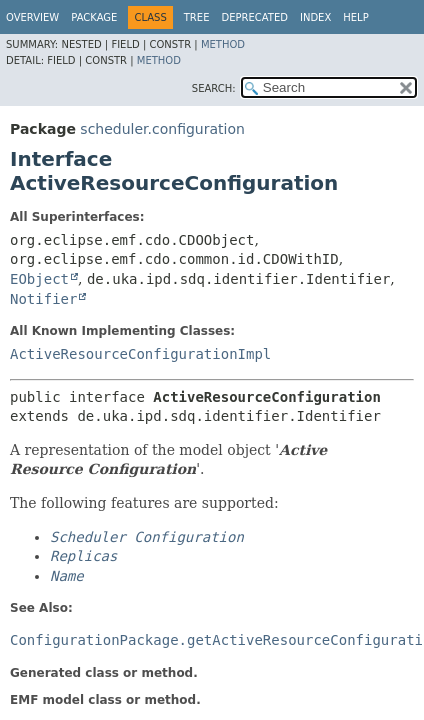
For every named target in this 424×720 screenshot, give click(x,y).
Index (315, 17)
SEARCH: (214, 88)
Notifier (43, 299)
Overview (32, 17)
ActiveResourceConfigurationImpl (140, 354)
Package (94, 17)
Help (355, 17)
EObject (39, 279)
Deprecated (254, 17)
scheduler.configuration (162, 129)
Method (223, 44)
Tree (197, 17)
